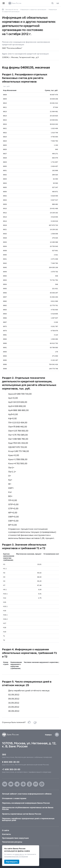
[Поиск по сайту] (54, 3)
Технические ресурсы (12, 842)
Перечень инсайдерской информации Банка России (26, 803)
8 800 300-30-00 (11, 762)
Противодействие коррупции (15, 838)
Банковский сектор (12, 9)
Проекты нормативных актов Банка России (22, 814)
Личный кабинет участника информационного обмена (27, 794)
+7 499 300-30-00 (11, 769)
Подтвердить (12, 862)
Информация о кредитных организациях (33, 9)
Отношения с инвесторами (14, 798)
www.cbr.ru (19, 854)
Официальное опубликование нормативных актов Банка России (28, 808)
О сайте (6, 830)
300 (4, 754)
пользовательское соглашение (16, 857)
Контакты (6, 834)
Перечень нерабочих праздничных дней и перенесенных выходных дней (28, 819)
